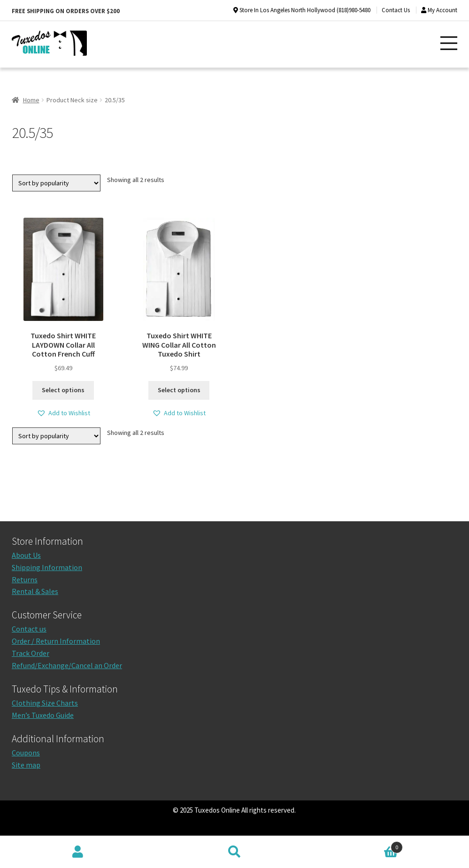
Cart (358, 845)
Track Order (31, 653)
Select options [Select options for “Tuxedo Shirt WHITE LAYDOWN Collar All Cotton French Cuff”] (63, 390)
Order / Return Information (56, 641)
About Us (26, 555)
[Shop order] (56, 183)
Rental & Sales (35, 591)
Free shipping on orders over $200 (66, 11)
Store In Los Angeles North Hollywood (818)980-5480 (302, 10)
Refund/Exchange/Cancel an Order (67, 665)
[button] (449, 43)
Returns (25, 579)
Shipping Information (47, 567)
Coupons (26, 753)
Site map (26, 765)
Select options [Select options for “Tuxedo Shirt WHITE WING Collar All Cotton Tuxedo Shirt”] (179, 390)
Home (31, 100)
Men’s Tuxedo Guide (43, 715)
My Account (439, 10)
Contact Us (396, 10)
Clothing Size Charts (45, 703)
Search (234, 852)
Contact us (29, 629)
